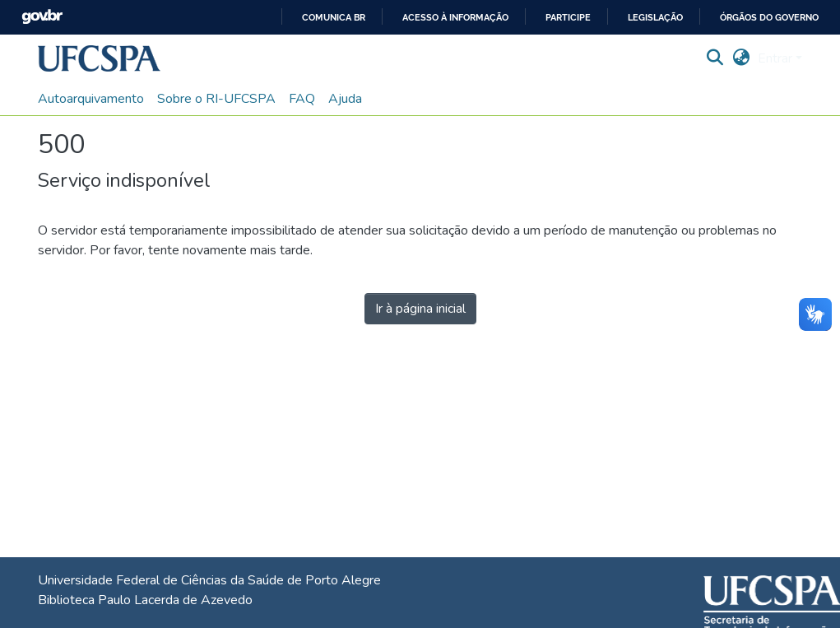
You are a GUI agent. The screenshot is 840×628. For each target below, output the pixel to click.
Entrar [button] (777, 58)
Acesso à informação (455, 17)
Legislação (655, 17)
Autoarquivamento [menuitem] (91, 99)
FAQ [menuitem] (302, 99)
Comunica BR (334, 17)
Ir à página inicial (420, 309)
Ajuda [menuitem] (345, 99)
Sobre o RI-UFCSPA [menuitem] (216, 99)
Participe (568, 17)
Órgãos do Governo (769, 17)
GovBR (42, 17)
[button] (99, 58)
